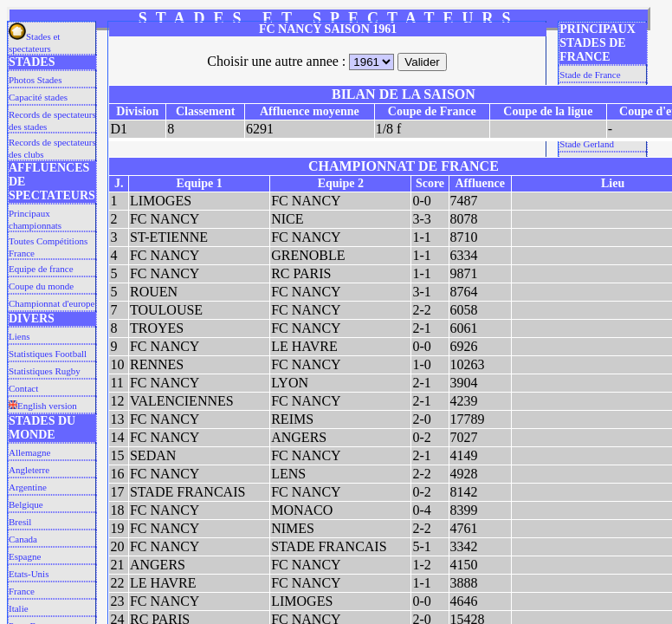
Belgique (26, 504)
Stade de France (590, 75)
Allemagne (29, 452)
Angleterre (29, 470)
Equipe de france (41, 269)
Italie (19, 608)
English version (43, 406)
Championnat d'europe (52, 303)
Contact (23, 388)
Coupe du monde (41, 286)
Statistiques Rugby (45, 371)
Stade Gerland (587, 144)
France (22, 591)
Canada (23, 539)
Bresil (20, 522)
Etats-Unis (29, 574)
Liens (19, 336)
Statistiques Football (48, 354)
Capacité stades (38, 97)
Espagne (25, 556)
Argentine (28, 487)
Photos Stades (35, 80)
